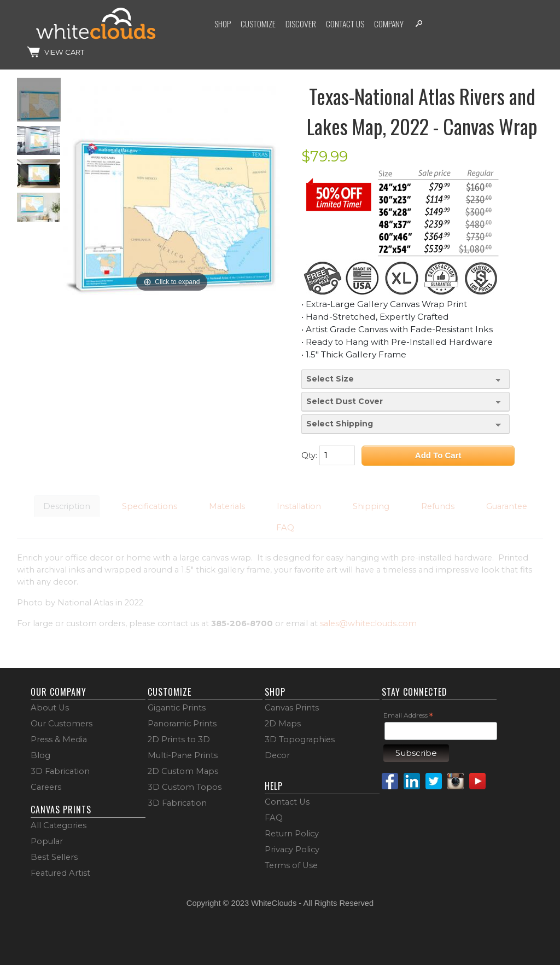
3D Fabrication (60, 771)
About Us (50, 708)
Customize (258, 23)
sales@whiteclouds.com (368, 623)
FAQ (274, 818)
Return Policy (292, 834)
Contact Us (345, 23)
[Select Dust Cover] (406, 402)
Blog (40, 755)
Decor (277, 755)
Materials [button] (227, 506)
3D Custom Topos (185, 787)
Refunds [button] (438, 506)
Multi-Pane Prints (183, 755)
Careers (46, 787)
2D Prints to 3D (179, 739)
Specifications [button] (150, 506)
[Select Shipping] (406, 424)
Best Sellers (54, 857)
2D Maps (283, 724)
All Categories (59, 825)
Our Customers (62, 724)
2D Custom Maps (183, 771)
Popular (47, 841)
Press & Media (59, 739)
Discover (301, 23)
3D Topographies (300, 739)
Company (389, 23)
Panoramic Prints (182, 724)
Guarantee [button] (507, 506)
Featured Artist (60, 873)
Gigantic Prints (177, 708)
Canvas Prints (292, 708)
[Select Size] (406, 379)
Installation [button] (299, 506)
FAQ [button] (285, 528)
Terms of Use (291, 865)
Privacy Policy (292, 850)
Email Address (408, 716)
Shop (223, 23)
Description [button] (67, 506)
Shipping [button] (371, 506)
